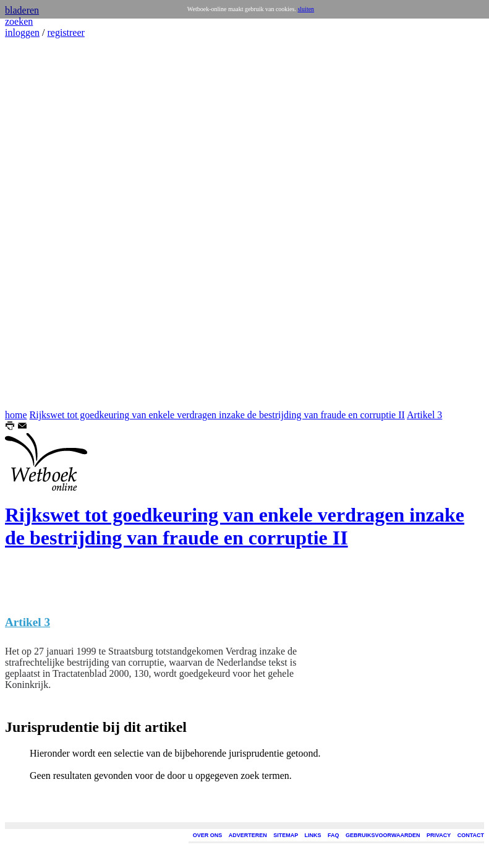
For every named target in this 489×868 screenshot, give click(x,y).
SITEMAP (286, 835)
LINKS (313, 835)
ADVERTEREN (248, 835)
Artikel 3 (424, 415)
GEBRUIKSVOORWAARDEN (383, 835)
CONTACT (471, 835)
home (16, 415)
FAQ (334, 835)
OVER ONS (208, 835)
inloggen (22, 32)
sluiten (306, 9)
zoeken (19, 21)
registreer (66, 32)
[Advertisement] (42, 224)
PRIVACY (439, 835)
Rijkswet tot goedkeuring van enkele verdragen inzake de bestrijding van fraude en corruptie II (217, 415)
